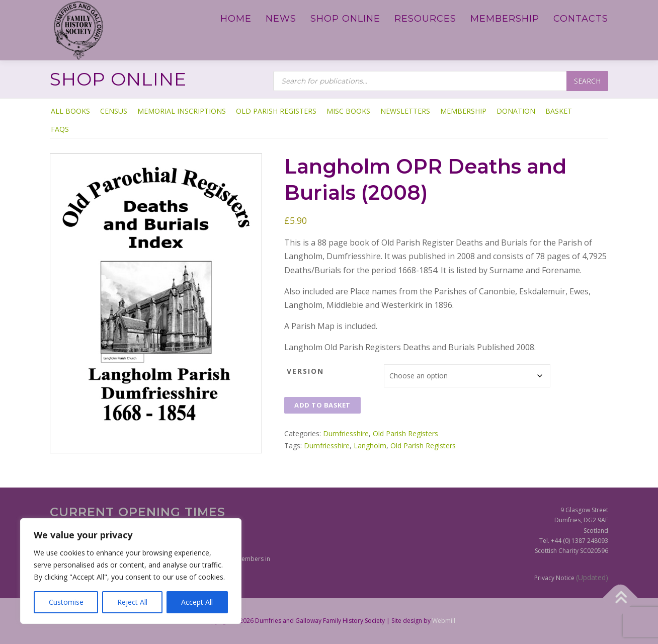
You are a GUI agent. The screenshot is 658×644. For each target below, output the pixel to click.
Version (305, 371)
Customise (66, 602)
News (281, 19)
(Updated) (592, 577)
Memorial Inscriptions (182, 111)
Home (236, 19)
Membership (505, 19)
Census (114, 111)
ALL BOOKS (70, 111)
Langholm (370, 446)
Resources (425, 19)
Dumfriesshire (346, 433)
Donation (516, 111)
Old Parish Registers (276, 111)
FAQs (60, 129)
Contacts (581, 19)
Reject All (132, 602)
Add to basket (322, 405)
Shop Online (345, 19)
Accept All (197, 602)
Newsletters (405, 111)
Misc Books (348, 111)
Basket (559, 111)
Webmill (444, 621)
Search (587, 81)
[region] (131, 571)
